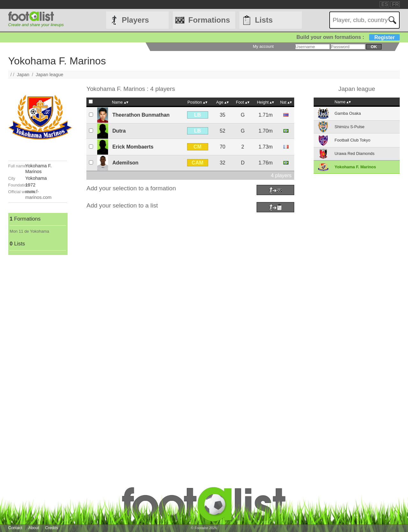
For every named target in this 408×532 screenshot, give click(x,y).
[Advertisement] (38, 351)
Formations (209, 20)
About (34, 528)
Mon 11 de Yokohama (29, 231)
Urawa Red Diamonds (355, 153)
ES (385, 4)
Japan (23, 75)
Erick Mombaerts (133, 147)
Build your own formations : (348, 37)
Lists (264, 20)
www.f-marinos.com (38, 194)
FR (395, 4)
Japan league (49, 75)
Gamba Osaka (348, 113)
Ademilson (126, 163)
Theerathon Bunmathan (141, 115)
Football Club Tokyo (353, 140)
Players (135, 20)
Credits (52, 528)
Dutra (119, 131)
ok (374, 47)
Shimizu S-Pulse (350, 127)
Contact (15, 528)
